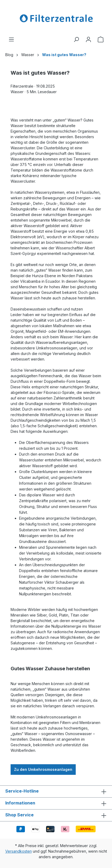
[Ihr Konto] (88, 39)
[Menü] (11, 39)
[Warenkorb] (101, 39)
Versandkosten (19, 851)
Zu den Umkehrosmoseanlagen (43, 769)
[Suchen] (76, 39)
